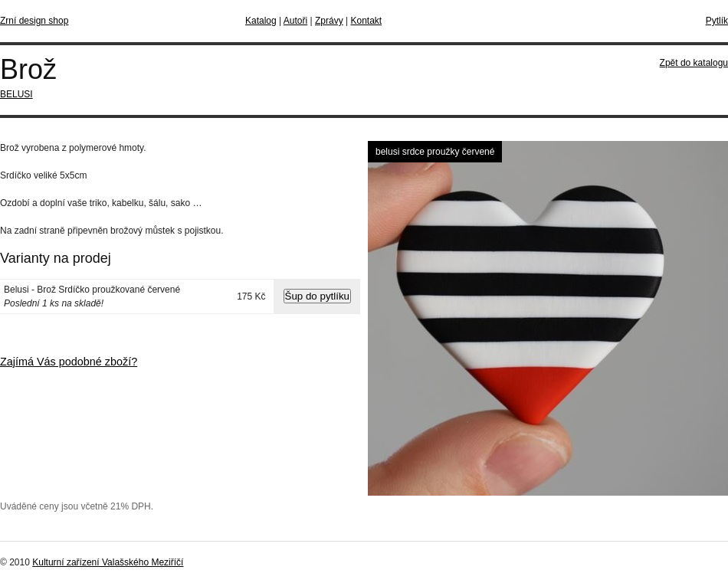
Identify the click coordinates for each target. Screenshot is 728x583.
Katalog (261, 21)
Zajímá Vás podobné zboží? (69, 362)
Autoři (295, 21)
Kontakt (366, 21)
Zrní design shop (34, 21)
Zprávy (329, 21)
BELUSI (16, 94)
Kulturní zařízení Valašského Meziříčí (108, 562)
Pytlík (717, 21)
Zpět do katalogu (694, 63)
